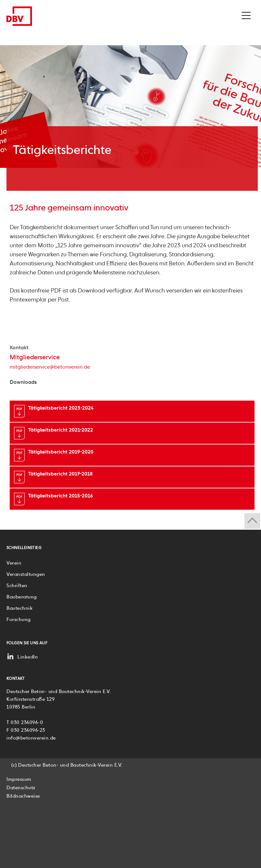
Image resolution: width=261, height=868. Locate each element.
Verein (14, 563)
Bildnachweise (23, 796)
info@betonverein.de (31, 738)
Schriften (17, 586)
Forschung (19, 620)
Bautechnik (20, 608)
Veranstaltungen (26, 574)
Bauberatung (22, 597)
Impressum (19, 779)
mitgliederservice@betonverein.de (50, 367)
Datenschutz (21, 788)
